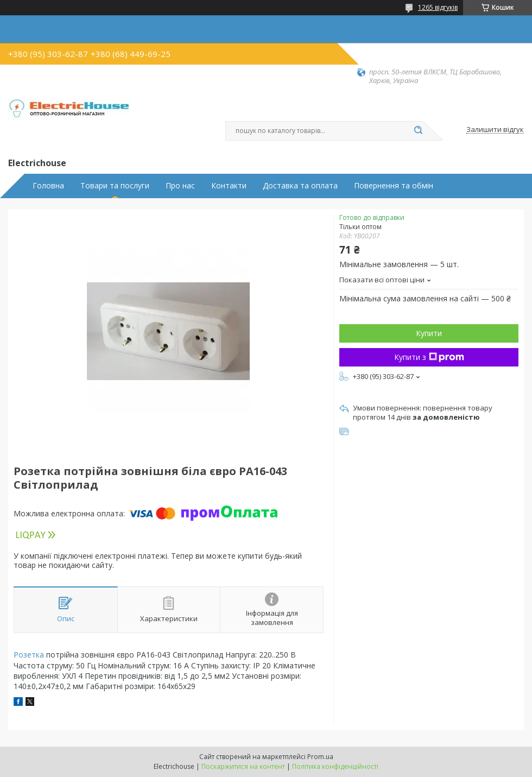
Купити (429, 333)
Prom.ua (320, 757)
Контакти (229, 186)
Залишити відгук (495, 130)
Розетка (29, 655)
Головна (48, 186)
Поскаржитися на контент (243, 766)
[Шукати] (418, 131)
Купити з (429, 357)
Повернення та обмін (394, 186)
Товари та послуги (115, 186)
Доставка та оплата (300, 186)
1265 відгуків (438, 7)
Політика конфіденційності (335, 766)
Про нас (180, 186)
